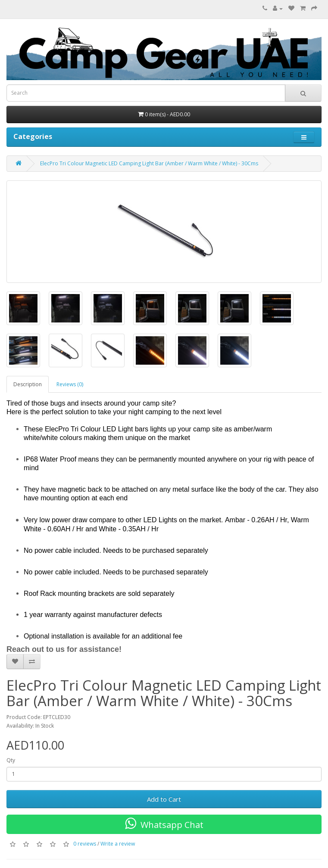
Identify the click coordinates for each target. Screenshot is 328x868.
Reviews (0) (70, 384)
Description (28, 384)
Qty (11, 760)
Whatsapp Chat (164, 824)
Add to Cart (164, 799)
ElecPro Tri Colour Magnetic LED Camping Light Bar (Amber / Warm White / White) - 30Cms (149, 163)
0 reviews (85, 844)
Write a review (118, 844)
